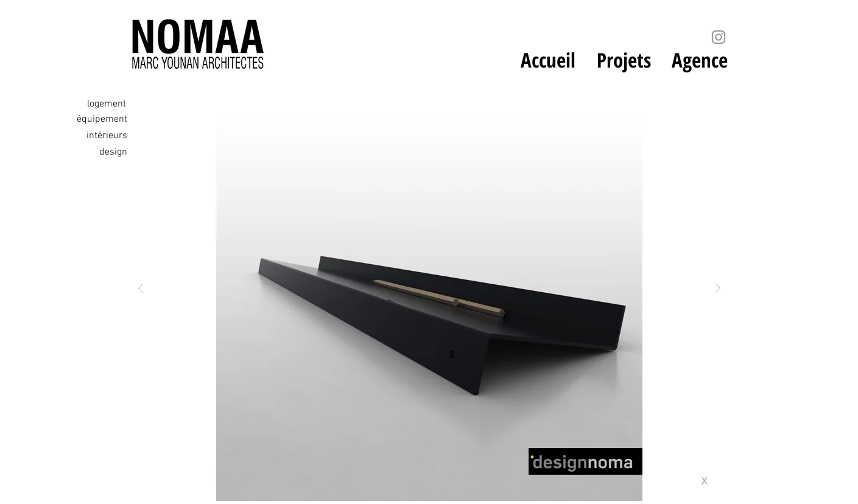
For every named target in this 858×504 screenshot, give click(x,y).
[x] (709, 481)
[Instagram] (719, 37)
